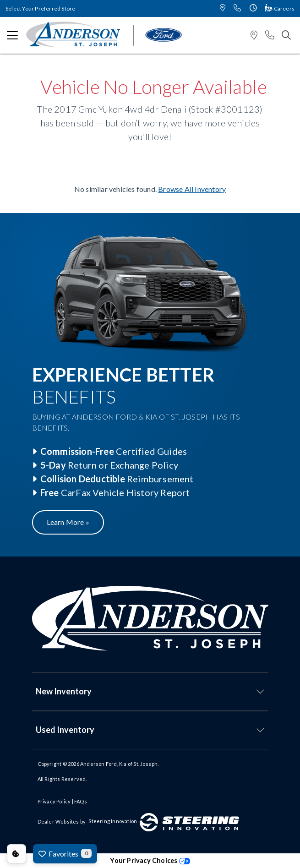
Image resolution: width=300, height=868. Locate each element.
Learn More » (68, 522)
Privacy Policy (54, 801)
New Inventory (64, 691)
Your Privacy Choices (150, 860)
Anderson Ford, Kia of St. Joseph (119, 764)
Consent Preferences (16, 854)
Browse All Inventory (192, 189)
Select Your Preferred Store (40, 8)
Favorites (65, 853)
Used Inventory (65, 730)
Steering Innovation (113, 821)
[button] (223, 8)
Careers (280, 8)
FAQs (81, 801)
